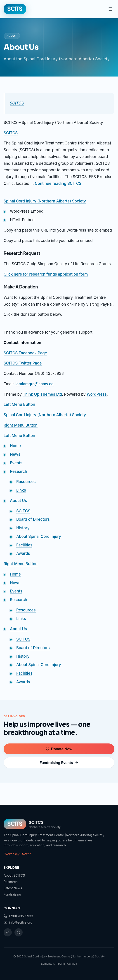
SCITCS (17, 103)
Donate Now (59, 749)
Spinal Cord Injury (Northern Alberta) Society (45, 201)
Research (19, 471)
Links (21, 490)
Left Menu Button (19, 404)
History (23, 528)
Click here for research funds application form (46, 274)
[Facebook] (8, 932)
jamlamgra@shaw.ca (35, 384)
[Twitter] (19, 932)
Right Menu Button (21, 425)
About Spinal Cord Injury (39, 536)
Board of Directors (33, 519)
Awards (23, 553)
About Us (18, 501)
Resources (26, 482)
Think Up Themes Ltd (42, 394)
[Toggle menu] (110, 9)
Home (15, 446)
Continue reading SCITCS (58, 183)
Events (16, 463)
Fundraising (12, 894)
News (15, 454)
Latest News (13, 888)
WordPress (97, 394)
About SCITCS (14, 875)
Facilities (24, 545)
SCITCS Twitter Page (23, 363)
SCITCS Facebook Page (25, 353)
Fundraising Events (59, 763)
